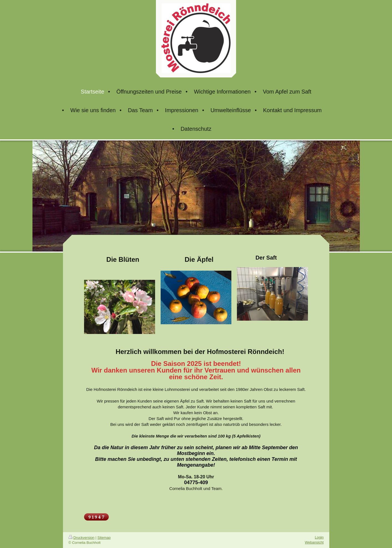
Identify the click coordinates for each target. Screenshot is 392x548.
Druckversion (82, 538)
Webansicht (314, 542)
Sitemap (104, 538)
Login (319, 537)
